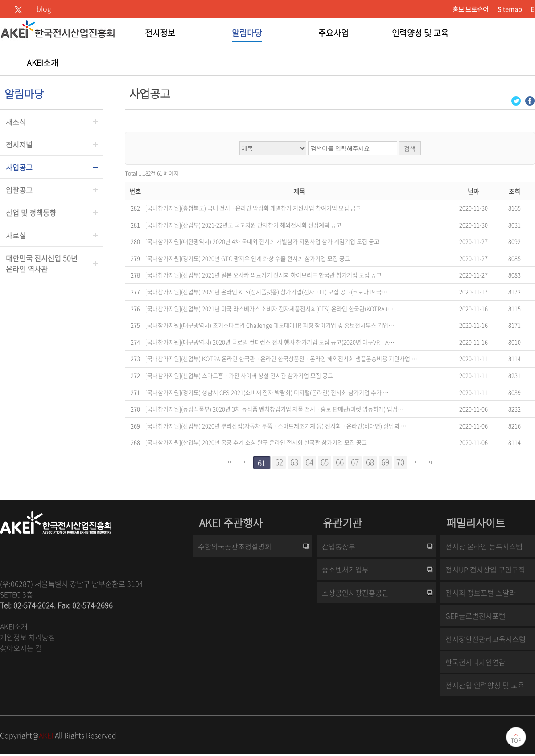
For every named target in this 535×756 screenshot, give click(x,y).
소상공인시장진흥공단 (355, 593)
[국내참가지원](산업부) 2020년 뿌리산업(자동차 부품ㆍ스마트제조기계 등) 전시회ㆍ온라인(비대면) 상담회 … (276, 426)
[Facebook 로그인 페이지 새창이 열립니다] (530, 100)
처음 (229, 462)
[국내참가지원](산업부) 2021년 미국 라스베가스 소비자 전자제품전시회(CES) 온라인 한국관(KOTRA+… (270, 309)
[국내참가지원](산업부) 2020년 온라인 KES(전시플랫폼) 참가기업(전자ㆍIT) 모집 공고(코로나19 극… (266, 292)
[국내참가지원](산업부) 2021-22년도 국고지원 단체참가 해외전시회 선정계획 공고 (243, 225)
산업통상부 (339, 546)
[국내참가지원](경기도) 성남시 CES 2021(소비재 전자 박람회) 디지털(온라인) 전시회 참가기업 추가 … (267, 392)
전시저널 (19, 144)
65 (325, 462)
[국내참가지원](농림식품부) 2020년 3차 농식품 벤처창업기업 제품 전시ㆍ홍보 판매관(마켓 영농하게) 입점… (274, 409)
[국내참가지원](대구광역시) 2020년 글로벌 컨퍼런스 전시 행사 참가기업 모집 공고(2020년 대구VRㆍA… (270, 342)
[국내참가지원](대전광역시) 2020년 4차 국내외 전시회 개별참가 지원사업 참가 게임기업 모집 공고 (262, 241)
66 (340, 462)
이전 (244, 462)
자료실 (16, 235)
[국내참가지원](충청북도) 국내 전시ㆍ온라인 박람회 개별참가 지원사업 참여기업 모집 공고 (253, 208)
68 (370, 462)
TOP (516, 740)
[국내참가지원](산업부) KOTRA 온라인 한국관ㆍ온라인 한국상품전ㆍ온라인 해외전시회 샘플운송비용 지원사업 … (281, 358)
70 (400, 462)
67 (355, 462)
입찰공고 (19, 190)
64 (309, 462)
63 (294, 462)
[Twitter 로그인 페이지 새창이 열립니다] (516, 100)
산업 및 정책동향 (31, 212)
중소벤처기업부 (345, 569)
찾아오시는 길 (21, 648)
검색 (410, 148)
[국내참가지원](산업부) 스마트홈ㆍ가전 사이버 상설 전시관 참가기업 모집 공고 (239, 375)
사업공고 (19, 167)
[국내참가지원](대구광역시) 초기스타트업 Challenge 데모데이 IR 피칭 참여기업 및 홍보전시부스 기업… (270, 325)
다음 (416, 462)
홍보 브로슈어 (471, 9)
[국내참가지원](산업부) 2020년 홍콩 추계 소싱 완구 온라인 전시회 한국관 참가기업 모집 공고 (256, 442)
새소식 (16, 122)
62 (279, 462)
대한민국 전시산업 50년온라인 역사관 (42, 263)
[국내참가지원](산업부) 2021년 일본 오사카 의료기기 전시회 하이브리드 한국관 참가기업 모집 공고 (263, 275)
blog (44, 8)
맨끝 (431, 462)
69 (385, 462)
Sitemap (510, 9)
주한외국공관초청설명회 (235, 546)
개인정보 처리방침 (28, 637)
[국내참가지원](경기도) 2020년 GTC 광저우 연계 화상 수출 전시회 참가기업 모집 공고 (248, 258)
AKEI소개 (14, 626)
